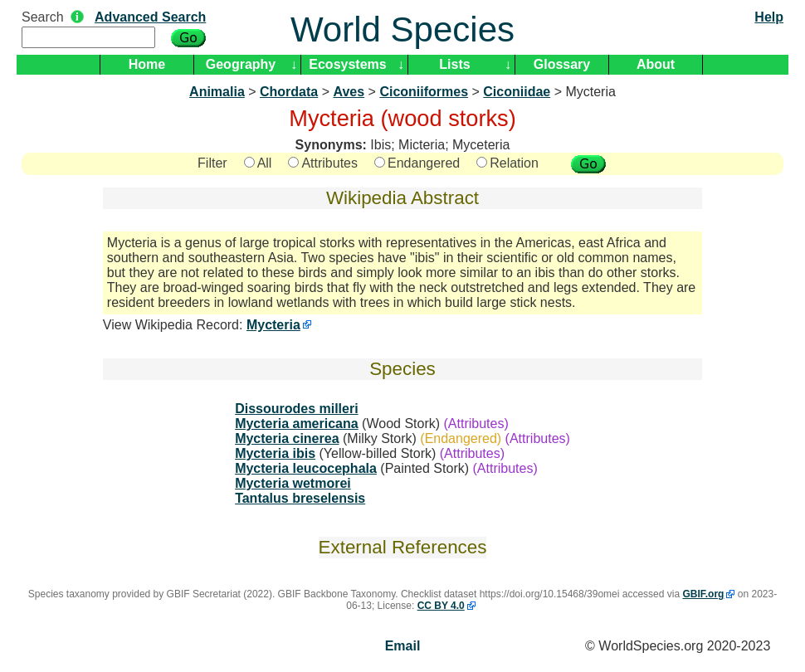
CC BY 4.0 (441, 606)
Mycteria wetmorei (293, 483)
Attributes (323, 163)
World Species (402, 29)
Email (403, 646)
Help (769, 17)
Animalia (217, 92)
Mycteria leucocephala (306, 468)
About (656, 64)
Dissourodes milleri (297, 409)
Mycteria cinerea (287, 438)
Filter (212, 163)
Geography (241, 64)
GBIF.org (703, 594)
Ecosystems (347, 64)
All (258, 163)
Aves (349, 92)
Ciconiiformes (424, 92)
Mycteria (273, 325)
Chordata (289, 92)
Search (43, 17)
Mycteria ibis (275, 453)
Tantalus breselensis (300, 498)
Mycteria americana (297, 424)
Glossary (562, 64)
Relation (507, 163)
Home (147, 64)
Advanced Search (150, 17)
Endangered (417, 163)
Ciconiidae (517, 92)
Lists (454, 64)
